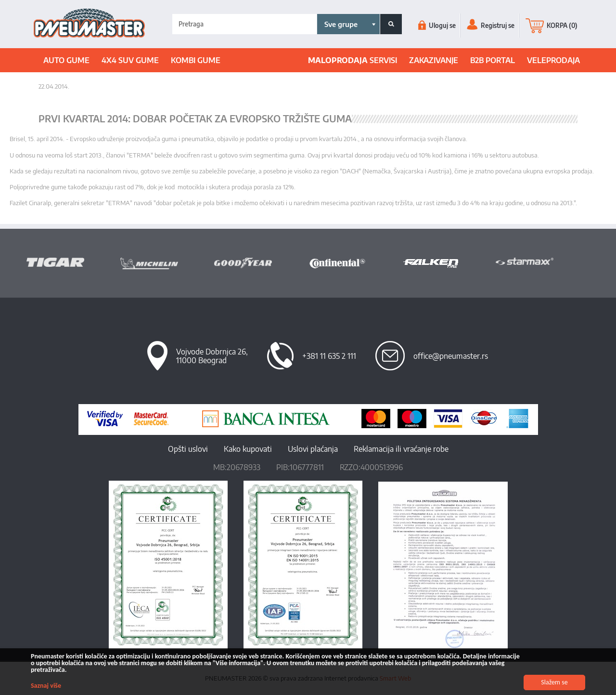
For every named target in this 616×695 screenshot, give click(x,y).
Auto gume (66, 60)
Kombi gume (196, 60)
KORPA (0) (552, 26)
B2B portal (493, 60)
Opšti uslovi (188, 449)
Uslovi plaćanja (313, 449)
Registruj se (491, 26)
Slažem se (555, 682)
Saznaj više (46, 686)
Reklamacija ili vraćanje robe (401, 449)
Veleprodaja (553, 60)
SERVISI (353, 60)
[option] (73, 262)
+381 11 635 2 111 (329, 356)
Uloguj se (437, 26)
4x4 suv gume (130, 60)
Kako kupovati (248, 449)
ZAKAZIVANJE (434, 60)
